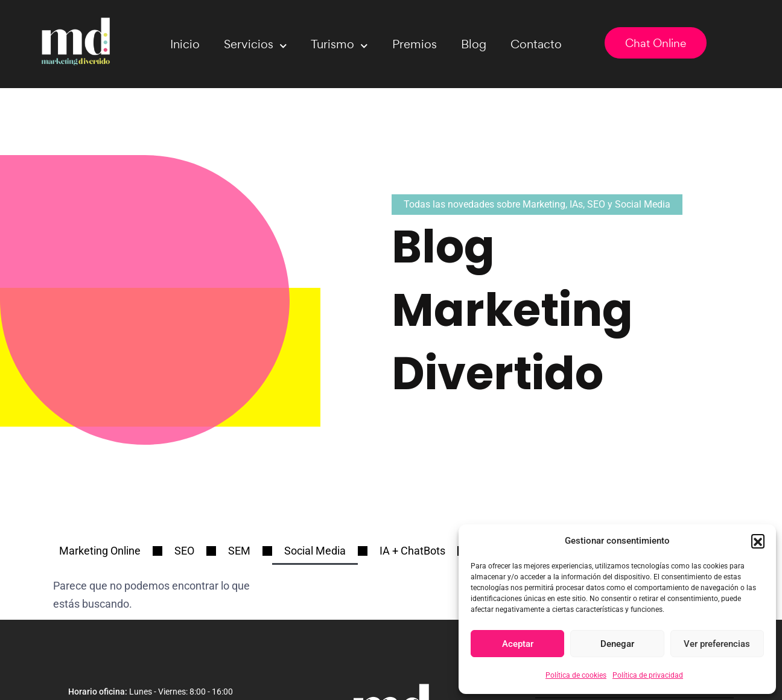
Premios (415, 44)
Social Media (315, 551)
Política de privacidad (648, 675)
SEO (184, 551)
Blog (474, 44)
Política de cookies (576, 675)
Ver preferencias (717, 644)
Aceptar (518, 644)
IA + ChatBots (412, 551)
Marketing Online (100, 551)
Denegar (617, 644)
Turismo (339, 46)
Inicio (185, 44)
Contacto (536, 44)
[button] (758, 541)
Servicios (256, 46)
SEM (239, 551)
